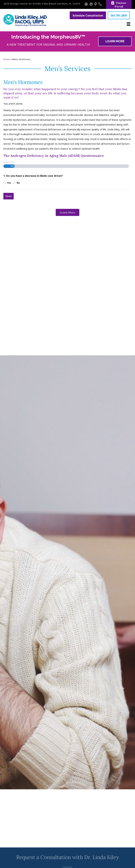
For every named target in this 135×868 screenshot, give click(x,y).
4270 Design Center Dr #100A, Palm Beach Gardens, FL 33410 (42, 4)
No (18, 273)
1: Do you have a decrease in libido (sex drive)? (33, 266)
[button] (88, 15)
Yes (9, 273)
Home (6, 150)
